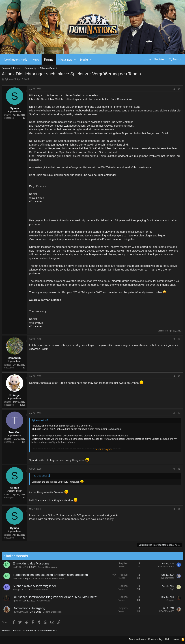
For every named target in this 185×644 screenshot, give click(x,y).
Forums (49, 59)
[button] (75, 59)
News (36, 59)
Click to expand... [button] (105, 450)
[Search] (175, 59)
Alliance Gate (37, 590)
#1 (179, 89)
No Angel (15, 395)
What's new (65, 59)
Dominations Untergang (25, 608)
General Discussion (43, 567)
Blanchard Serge (162, 567)
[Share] (174, 89)
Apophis (12, 601)
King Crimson (164, 578)
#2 (179, 339)
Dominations (125, 99)
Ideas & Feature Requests (47, 579)
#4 (179, 413)
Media (84, 59)
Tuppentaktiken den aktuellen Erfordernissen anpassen (46, 575)
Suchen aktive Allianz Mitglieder (30, 586)
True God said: (39, 476)
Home (176, 639)
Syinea (8, 79)
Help (168, 639)
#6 (179, 509)
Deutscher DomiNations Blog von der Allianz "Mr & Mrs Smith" (51, 597)
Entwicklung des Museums (27, 563)
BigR (168, 589)
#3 (179, 376)
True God (15, 432)
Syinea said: (38, 420)
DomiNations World (16, 59)
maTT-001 (13, 567)
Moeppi (12, 590)
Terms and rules (137, 639)
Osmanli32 (15, 358)
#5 (179, 469)
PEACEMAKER (16, 612)
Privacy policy (155, 639)
